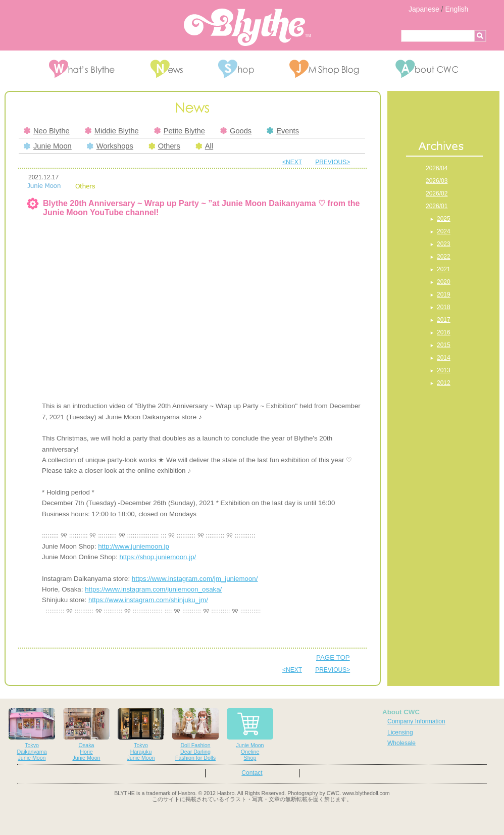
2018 (444, 307)
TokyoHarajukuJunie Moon (141, 735)
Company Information (416, 721)
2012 (444, 383)
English (457, 9)
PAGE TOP (333, 657)
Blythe (247, 27)
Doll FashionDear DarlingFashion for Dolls (195, 735)
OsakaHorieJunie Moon (86, 735)
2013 (444, 370)
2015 (444, 345)
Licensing (400, 732)
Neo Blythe (47, 131)
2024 (444, 231)
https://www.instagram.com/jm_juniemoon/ (195, 579)
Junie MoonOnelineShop (250, 735)
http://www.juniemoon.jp (134, 546)
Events (283, 131)
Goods (236, 131)
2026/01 (437, 206)
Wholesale (401, 743)
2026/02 (437, 193)
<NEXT (292, 162)
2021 (444, 269)
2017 (444, 320)
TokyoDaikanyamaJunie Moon (32, 735)
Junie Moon (48, 146)
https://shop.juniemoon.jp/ (158, 557)
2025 (444, 219)
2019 (444, 294)
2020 (444, 282)
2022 (444, 257)
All (204, 146)
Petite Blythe (180, 131)
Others (164, 146)
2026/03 (437, 181)
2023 (444, 244)
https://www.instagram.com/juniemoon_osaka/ (153, 589)
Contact (252, 773)
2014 (444, 358)
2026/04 (437, 168)
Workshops (110, 146)
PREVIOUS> (333, 162)
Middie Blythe (112, 131)
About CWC (401, 712)
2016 (444, 332)
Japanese (424, 9)
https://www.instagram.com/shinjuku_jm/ (148, 600)
